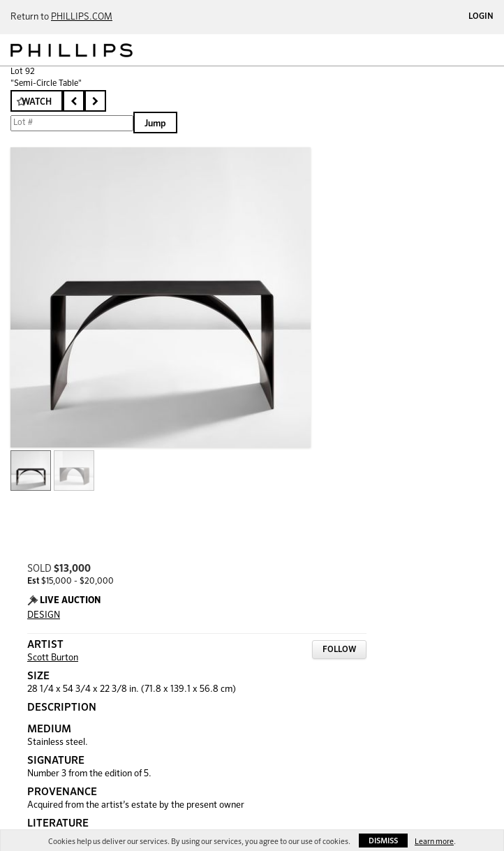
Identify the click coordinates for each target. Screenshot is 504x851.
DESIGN (44, 615)
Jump (155, 124)
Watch (37, 102)
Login (481, 17)
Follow (339, 650)
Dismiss (383, 841)
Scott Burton (53, 658)
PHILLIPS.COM (82, 17)
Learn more (434, 842)
